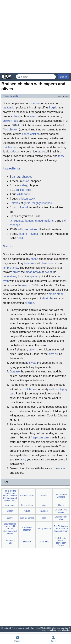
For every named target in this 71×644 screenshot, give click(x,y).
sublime (29, 303)
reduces (15, 152)
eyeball (35, 234)
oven (25, 285)
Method (9, 246)
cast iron (54, 389)
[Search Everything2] (36, 77)
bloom (21, 276)
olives (62, 468)
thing (6, 96)
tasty (61, 156)
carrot (15, 177)
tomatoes (30, 263)
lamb (6, 268)
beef (45, 263)
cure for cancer (27, 518)
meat (33, 116)
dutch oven (31, 389)
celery (24, 185)
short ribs (54, 263)
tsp (35, 437)
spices (34, 276)
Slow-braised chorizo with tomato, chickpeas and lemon (10, 529)
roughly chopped (42, 203)
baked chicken (31, 134)
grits (44, 518)
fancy (23, 459)
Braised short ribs (61, 518)
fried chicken (10, 130)
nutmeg (38, 221)
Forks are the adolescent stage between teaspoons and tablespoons (10, 496)
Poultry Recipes (44, 529)
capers (23, 234)
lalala (15, 96)
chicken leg (23, 190)
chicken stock (27, 199)
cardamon (27, 221)
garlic (27, 203)
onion (26, 181)
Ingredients (12, 168)
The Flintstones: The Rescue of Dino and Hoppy (61, 529)
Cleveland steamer (27, 529)
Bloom (10, 511)
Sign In (63, 77)
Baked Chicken (27, 496)
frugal (52, 108)
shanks (14, 268)
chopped (27, 177)
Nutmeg (44, 511)
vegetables (9, 276)
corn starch (44, 437)
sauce (41, 152)
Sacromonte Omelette (61, 496)
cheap (17, 116)
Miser (44, 505)
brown (17, 272)
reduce (27, 511)
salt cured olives (27, 229)
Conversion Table (10, 542)
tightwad (8, 108)
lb (19, 125)
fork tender (9, 147)
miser (36, 103)
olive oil (23, 207)
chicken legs (10, 121)
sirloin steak (56, 294)
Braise (44, 496)
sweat (48, 272)
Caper (61, 505)
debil (20, 238)
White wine (44, 542)
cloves (16, 203)
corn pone (10, 505)
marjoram (49, 221)
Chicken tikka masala (61, 511)
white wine (24, 194)
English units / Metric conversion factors (61, 542)
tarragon (15, 221)
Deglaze (15, 371)
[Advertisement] (35, 36)
